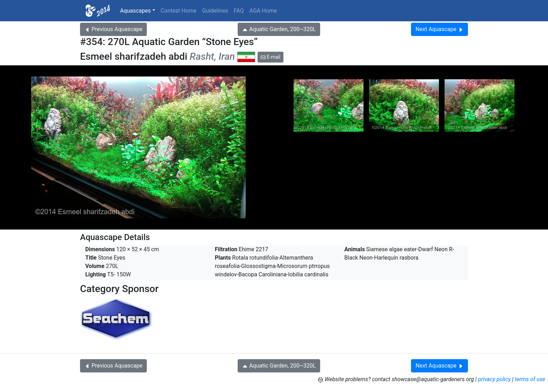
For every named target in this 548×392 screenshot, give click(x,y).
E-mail (271, 57)
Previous (113, 29)
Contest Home (179, 11)
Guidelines (215, 11)
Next (439, 29)
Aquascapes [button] (135, 11)
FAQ (239, 11)
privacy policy (495, 379)
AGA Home (263, 11)
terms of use (530, 379)
